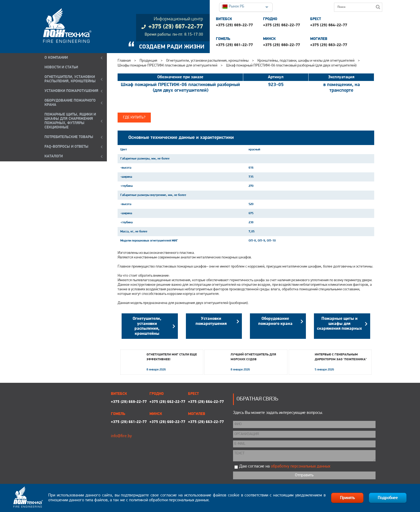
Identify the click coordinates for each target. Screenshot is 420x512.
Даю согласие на (285, 466)
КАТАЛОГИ (54, 156)
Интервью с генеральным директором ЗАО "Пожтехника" (341, 357)
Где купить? (134, 118)
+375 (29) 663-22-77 (329, 45)
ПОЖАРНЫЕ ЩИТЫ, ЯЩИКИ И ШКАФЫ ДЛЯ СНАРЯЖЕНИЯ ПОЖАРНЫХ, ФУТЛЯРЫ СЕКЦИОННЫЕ (70, 121)
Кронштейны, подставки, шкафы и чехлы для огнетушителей (306, 61)
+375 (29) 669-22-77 (234, 25)
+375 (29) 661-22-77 (234, 45)
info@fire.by (121, 436)
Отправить (304, 475)
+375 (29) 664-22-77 (329, 25)
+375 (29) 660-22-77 (282, 45)
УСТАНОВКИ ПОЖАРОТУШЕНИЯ (71, 91)
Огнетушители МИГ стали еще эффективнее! (172, 357)
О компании (56, 58)
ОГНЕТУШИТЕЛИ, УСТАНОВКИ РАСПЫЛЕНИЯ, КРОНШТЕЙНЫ (70, 79)
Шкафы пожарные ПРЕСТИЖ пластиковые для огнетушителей (167, 66)
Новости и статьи (61, 67)
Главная (124, 61)
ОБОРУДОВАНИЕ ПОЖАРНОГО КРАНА (70, 103)
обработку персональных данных (301, 466)
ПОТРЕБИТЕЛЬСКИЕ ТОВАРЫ (69, 137)
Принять (347, 498)
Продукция (148, 61)
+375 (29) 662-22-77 (282, 25)
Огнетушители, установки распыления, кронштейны (207, 61)
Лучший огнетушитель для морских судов (253, 357)
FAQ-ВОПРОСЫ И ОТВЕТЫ (66, 147)
